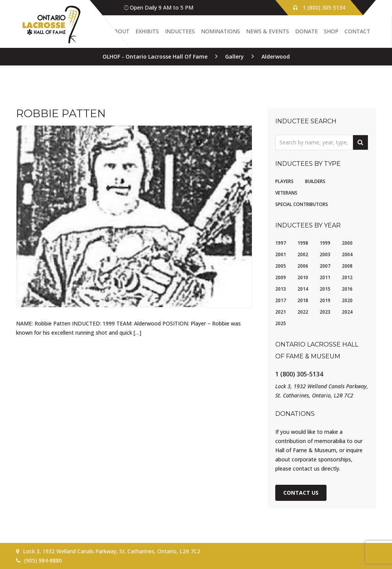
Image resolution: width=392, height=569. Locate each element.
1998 (303, 243)
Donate (306, 31)
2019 (325, 300)
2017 (281, 300)
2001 (281, 254)
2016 (347, 289)
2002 (303, 254)
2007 (325, 266)
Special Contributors (302, 204)
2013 (281, 289)
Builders (315, 181)
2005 (281, 266)
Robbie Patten (61, 113)
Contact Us (301, 493)
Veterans (286, 193)
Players (284, 181)
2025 (281, 323)
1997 (281, 243)
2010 (303, 277)
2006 (303, 266)
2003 (325, 254)
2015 (325, 289)
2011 (325, 277)
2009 (281, 277)
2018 (303, 300)
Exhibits (147, 31)
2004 (347, 254)
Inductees (180, 31)
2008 (347, 266)
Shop (331, 31)
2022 (303, 312)
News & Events (268, 31)
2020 (347, 300)
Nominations (220, 31)
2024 (347, 312)
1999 (325, 243)
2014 (303, 289)
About (120, 31)
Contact (357, 31)
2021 (281, 312)
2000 (347, 243)
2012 (347, 277)
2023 (325, 312)
